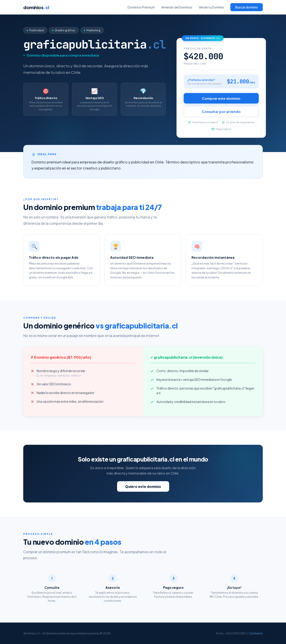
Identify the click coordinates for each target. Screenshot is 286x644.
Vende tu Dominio (211, 7)
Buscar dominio (247, 7)
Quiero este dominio (143, 486)
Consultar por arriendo (221, 111)
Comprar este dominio (221, 98)
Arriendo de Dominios (177, 7)
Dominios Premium (141, 7)
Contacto (256, 633)
